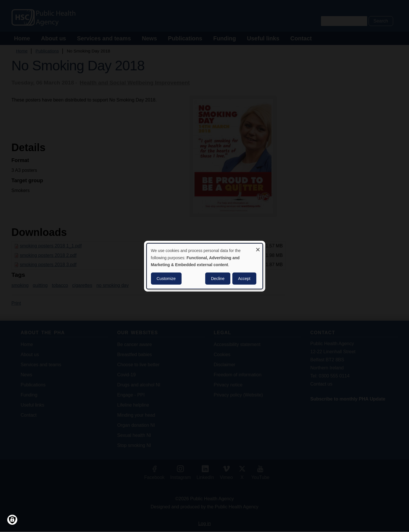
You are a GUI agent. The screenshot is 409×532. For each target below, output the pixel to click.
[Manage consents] (12, 520)
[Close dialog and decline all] (258, 247)
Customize (166, 279)
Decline (218, 279)
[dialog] (205, 266)
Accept (244, 279)
